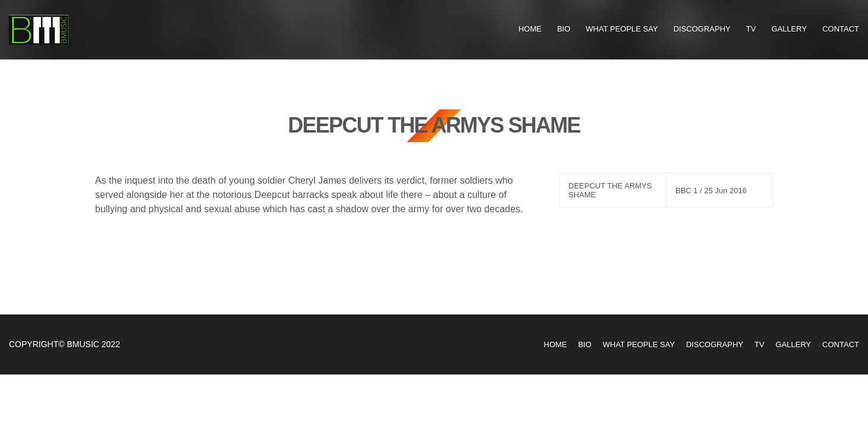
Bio (564, 29)
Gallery (789, 29)
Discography (702, 29)
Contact (841, 29)
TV (751, 29)
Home (530, 29)
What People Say (622, 29)
